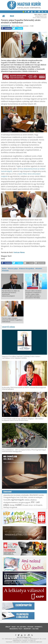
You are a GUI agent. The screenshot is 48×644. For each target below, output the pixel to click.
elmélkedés (25, 495)
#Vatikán (5, 271)
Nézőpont (27, 629)
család (18, 505)
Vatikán (27, 500)
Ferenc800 (7, 500)
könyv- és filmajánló (36, 505)
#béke (4, 268)
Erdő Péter (24, 497)
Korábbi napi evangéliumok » (38, 487)
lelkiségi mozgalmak (10, 507)
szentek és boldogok (35, 497)
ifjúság (12, 505)
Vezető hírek (8, 327)
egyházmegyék (17, 500)
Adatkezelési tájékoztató (36, 642)
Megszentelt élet (16, 629)
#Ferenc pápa (13, 268)
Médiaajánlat (17, 642)
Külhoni (30, 627)
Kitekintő (6, 26)
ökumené (34, 495)
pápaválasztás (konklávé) (12, 495)
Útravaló (25, 505)
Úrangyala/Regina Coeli (11, 497)
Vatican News (19, 252)
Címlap (8, 627)
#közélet (39, 268)
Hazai (14, 627)
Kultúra (36, 629)
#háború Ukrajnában (27, 268)
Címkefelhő (7, 492)
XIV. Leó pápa (22, 627)
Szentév (41, 495)
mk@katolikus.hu (17, 640)
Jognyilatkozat (25, 642)
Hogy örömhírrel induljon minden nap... (13, 459)
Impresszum (9, 642)
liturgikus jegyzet (24, 502)
